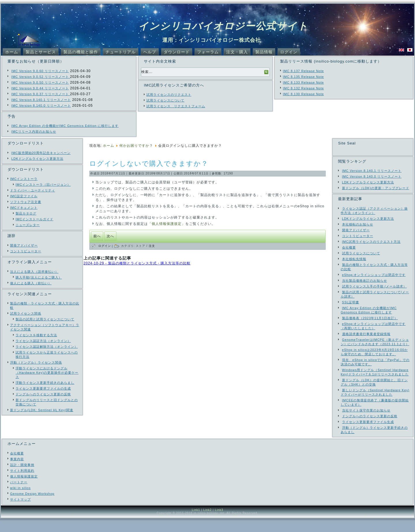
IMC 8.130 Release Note (303, 94)
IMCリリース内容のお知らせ (34, 131)
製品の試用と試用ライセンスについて (45, 319)
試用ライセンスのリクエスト (169, 95)
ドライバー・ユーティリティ (33, 190)
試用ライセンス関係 (26, 313)
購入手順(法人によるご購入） (39, 277)
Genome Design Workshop (32, 507)
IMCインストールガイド (34, 219)
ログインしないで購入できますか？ (149, 163)
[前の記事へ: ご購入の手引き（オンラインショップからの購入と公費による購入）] (97, 236)
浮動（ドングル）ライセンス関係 (36, 362)
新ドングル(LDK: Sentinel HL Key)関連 (42, 410)
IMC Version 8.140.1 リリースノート (41, 100)
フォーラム (208, 52)
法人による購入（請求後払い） (34, 272)
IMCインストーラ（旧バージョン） (43, 185)
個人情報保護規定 (24, 490)
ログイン (289, 52)
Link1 (196, 523)
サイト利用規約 (22, 484)
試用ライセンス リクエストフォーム (176, 106)
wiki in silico (20, 501)
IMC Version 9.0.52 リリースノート (41, 77)
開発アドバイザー (24, 245)
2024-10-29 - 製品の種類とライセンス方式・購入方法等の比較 (137, 263)
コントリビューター (26, 251)
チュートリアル (121, 52)
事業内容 (17, 473)
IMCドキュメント (24, 208)
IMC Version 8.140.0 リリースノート (41, 106)
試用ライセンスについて (165, 100)
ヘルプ (150, 52)
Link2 (208, 523)
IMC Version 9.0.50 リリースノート (40, 82)
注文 (152, 246)
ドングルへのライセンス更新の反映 (43, 394)
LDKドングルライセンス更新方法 (37, 159)
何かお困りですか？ (136, 146)
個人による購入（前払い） (31, 283)
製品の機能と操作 (81, 52)
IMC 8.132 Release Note (303, 88)
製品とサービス (41, 52)
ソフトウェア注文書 (26, 202)
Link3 (219, 523)
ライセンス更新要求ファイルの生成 (43, 388)
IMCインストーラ (24, 179)
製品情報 (264, 52)
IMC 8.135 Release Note (303, 77)
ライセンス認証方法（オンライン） (43, 341)
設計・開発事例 (22, 478)
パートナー (19, 496)
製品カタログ (26, 213)
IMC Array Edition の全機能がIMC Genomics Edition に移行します (65, 126)
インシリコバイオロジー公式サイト (223, 26)
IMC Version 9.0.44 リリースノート (40, 88)
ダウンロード (177, 52)
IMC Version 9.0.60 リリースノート (40, 71)
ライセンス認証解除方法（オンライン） (47, 347)
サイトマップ (20, 513)
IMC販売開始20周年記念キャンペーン (41, 153)
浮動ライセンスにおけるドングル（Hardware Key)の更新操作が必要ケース (47, 373)
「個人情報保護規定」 (167, 224)
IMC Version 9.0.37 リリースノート (41, 94)
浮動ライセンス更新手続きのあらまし (45, 383)
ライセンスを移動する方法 (36, 335)
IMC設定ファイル (24, 196)
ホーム (12, 52)
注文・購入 (237, 52)
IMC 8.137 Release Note (303, 71)
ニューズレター (28, 225)
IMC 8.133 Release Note (303, 82)
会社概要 (17, 467)
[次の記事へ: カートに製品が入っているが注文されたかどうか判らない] (110, 236)
